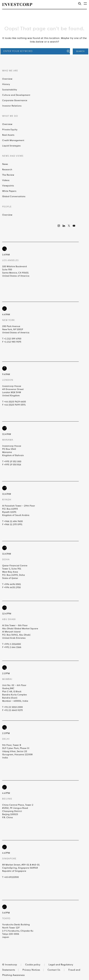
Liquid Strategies (11, 146)
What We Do (10, 116)
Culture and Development (16, 95)
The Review (8, 175)
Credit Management (13, 140)
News (5, 164)
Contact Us (54, 970)
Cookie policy (33, 965)
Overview (7, 79)
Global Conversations (14, 197)
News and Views (13, 156)
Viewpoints (8, 186)
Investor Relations (12, 106)
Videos (6, 180)
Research (7, 170)
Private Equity (10, 130)
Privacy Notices (31, 970)
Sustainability (10, 90)
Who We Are (10, 71)
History (6, 84)
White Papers (9, 191)
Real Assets (8, 135)
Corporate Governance (15, 101)
